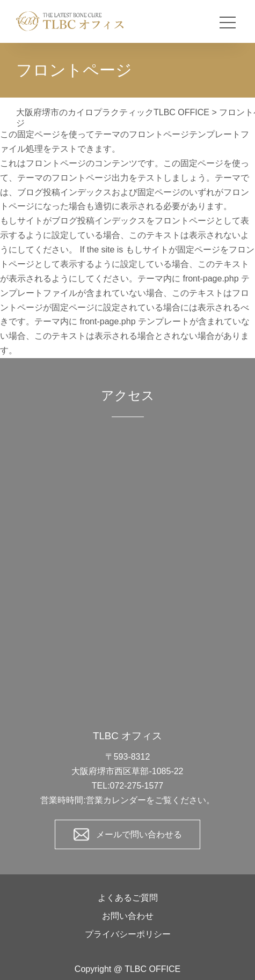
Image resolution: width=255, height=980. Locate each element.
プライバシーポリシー (128, 934)
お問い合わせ (128, 916)
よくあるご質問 (128, 898)
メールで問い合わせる (139, 834)
